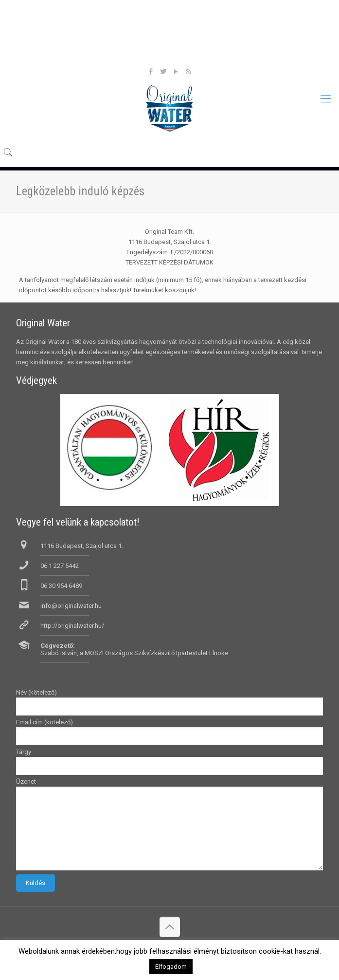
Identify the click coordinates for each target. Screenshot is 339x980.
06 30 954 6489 (61, 586)
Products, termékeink (171, 38)
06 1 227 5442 (60, 566)
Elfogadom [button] (171, 967)
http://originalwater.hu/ (72, 626)
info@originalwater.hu (71, 606)
